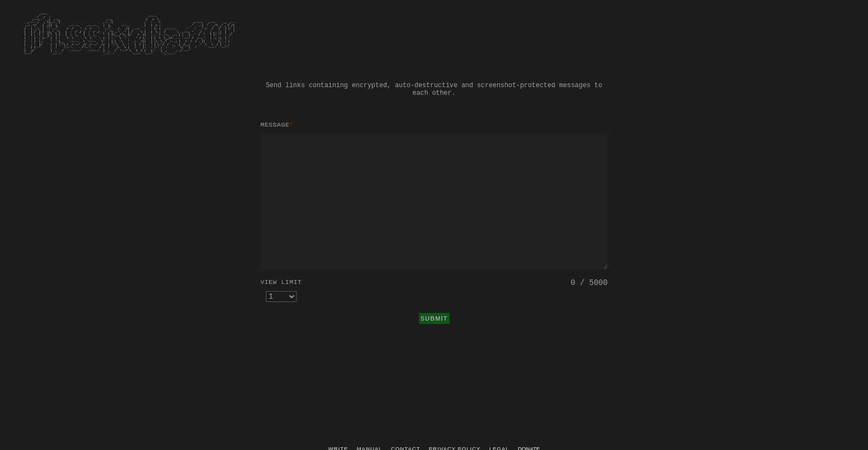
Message (277, 125)
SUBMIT (434, 318)
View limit (281, 282)
